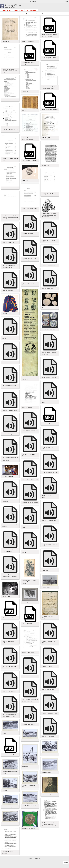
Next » (66, 862)
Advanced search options (35, 14)
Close (67, 1)
